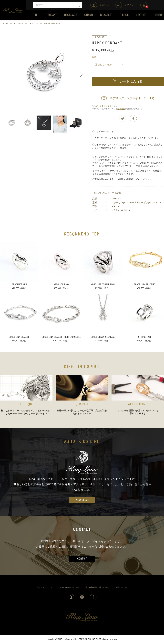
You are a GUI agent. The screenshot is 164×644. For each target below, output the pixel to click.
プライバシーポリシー (69, 587)
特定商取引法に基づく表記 (97, 587)
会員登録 (121, 109)
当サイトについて (45, 587)
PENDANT (34, 24)
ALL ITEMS (19, 24)
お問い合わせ (121, 587)
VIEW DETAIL (82, 500)
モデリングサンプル (103, 106)
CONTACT (82, 559)
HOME (5, 24)
